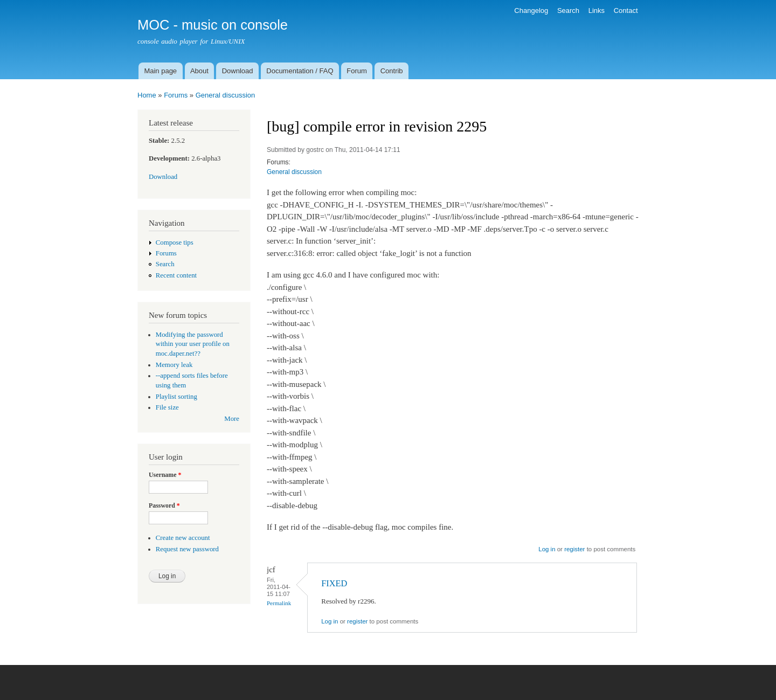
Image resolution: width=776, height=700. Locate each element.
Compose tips (175, 242)
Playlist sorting (176, 397)
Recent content (176, 275)
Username (165, 475)
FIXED (334, 583)
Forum (357, 71)
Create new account (183, 538)
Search (568, 11)
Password (164, 505)
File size (167, 407)
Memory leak (174, 365)
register (574, 549)
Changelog (531, 11)
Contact (626, 11)
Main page (160, 71)
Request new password (187, 549)
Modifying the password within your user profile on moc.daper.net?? (193, 344)
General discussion (226, 95)
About (199, 71)
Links (597, 11)
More (232, 419)
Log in (547, 549)
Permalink (279, 603)
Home (147, 95)
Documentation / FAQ (300, 71)
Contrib (392, 71)
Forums (176, 95)
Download (238, 71)
